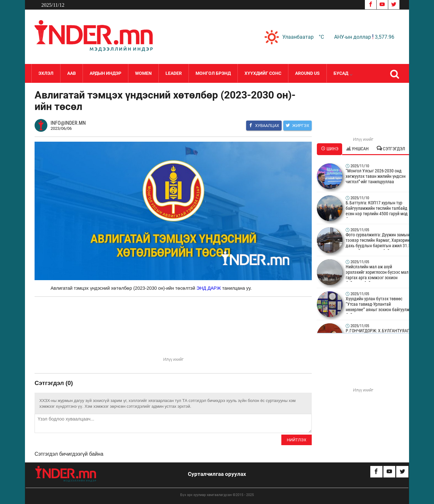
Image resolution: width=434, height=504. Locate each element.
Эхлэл (46, 73)
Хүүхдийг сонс (263, 73)
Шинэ (330, 149)
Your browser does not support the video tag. (173, 332)
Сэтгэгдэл (391, 149)
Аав (72, 73)
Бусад (343, 73)
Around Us (307, 73)
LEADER (174, 73)
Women (143, 73)
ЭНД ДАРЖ (209, 288)
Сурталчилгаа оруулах (217, 474)
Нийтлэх (297, 440)
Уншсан (358, 149)
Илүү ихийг (173, 359)
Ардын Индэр (105, 73)
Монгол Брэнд (213, 73)
